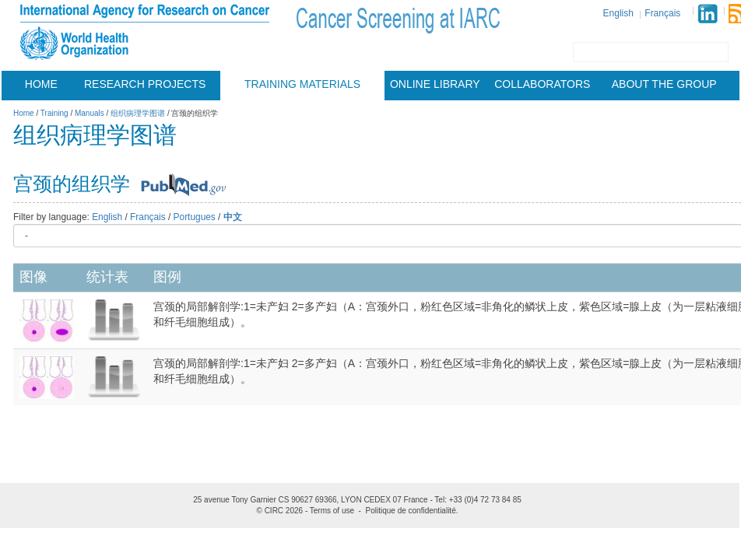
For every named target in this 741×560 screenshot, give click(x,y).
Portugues (195, 217)
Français (662, 13)
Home (41, 84)
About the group (664, 84)
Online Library (435, 84)
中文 (233, 217)
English (618, 13)
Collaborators (542, 84)
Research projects (145, 84)
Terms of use (332, 511)
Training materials (302, 84)
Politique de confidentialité (411, 511)
